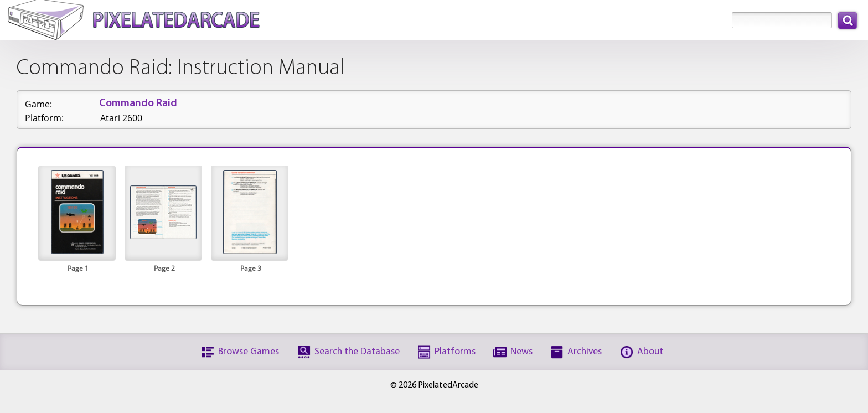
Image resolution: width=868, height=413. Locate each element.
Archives (585, 352)
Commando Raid (138, 104)
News (521, 352)
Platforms (455, 352)
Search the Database (357, 352)
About (650, 352)
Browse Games (249, 352)
